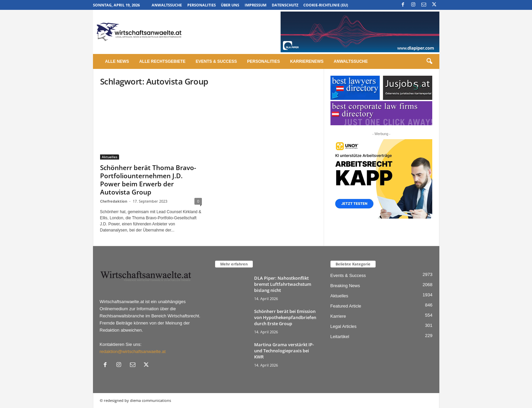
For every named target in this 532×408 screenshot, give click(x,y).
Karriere (338, 316)
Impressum (255, 5)
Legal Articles (344, 326)
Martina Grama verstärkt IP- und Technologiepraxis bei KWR (284, 351)
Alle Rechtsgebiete (162, 61)
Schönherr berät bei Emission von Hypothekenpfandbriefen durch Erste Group (285, 317)
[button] (429, 61)
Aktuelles (110, 157)
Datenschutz (285, 5)
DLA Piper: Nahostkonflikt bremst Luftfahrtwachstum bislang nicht (283, 284)
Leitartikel (340, 337)
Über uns (230, 5)
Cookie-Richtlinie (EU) (326, 5)
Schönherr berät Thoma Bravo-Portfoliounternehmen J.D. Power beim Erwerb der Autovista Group (148, 180)
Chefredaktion (114, 201)
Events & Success (216, 61)
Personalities (202, 5)
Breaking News (345, 286)
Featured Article (346, 306)
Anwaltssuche (167, 5)
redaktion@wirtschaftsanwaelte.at (133, 351)
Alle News (117, 61)
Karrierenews (307, 61)
